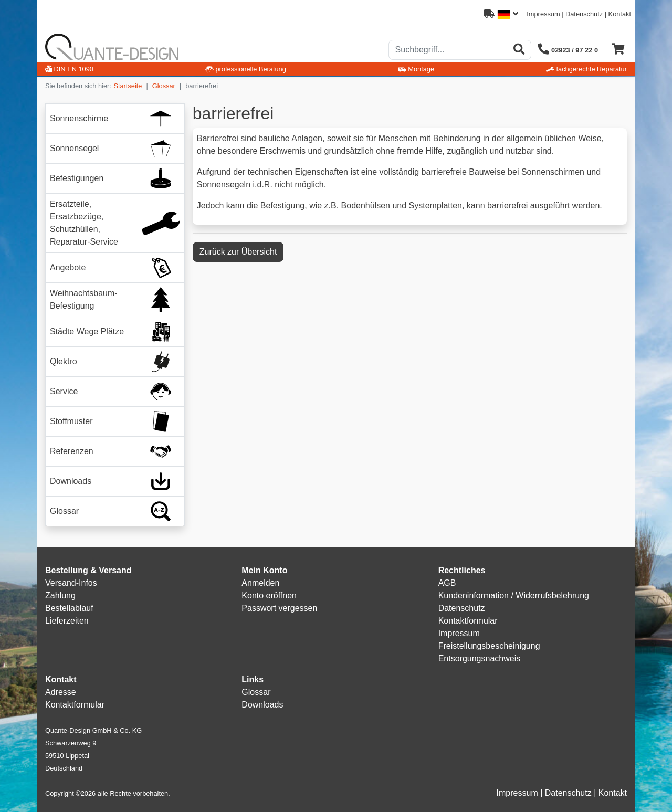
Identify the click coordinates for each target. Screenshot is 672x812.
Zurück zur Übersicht (238, 252)
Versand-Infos (71, 583)
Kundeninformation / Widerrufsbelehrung (514, 595)
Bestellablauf (69, 608)
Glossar (164, 86)
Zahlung (60, 595)
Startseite (128, 86)
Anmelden (260, 583)
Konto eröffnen (269, 595)
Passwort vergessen (279, 608)
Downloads (262, 705)
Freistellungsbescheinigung (489, 646)
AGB (447, 583)
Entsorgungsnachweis (480, 658)
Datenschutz (584, 14)
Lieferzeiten (67, 621)
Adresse (61, 692)
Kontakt (620, 14)
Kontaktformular (468, 621)
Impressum (543, 14)
